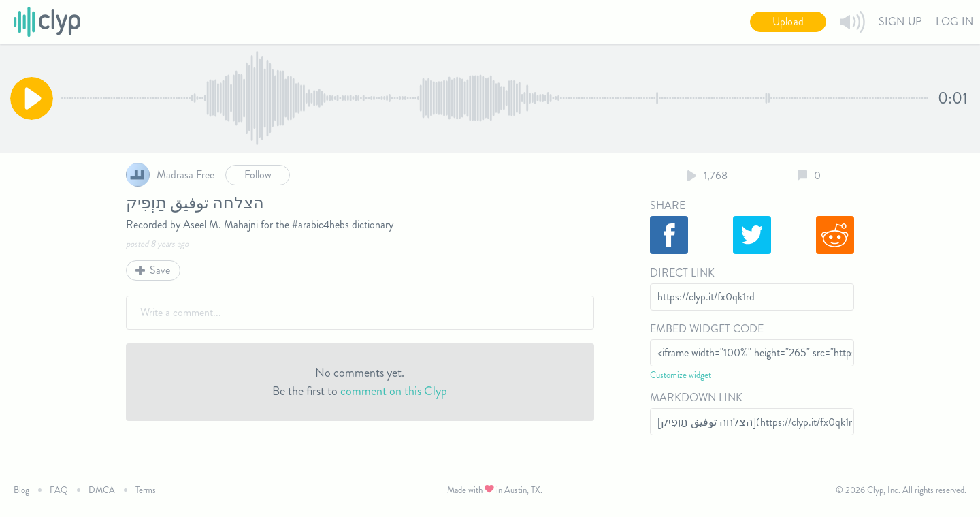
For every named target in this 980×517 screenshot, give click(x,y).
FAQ (59, 490)
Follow (258, 175)
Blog (21, 490)
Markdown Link (696, 397)
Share (668, 205)
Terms (146, 490)
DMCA (102, 490)
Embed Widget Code (707, 329)
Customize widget (681, 375)
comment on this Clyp (394, 391)
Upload (788, 21)
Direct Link (682, 273)
